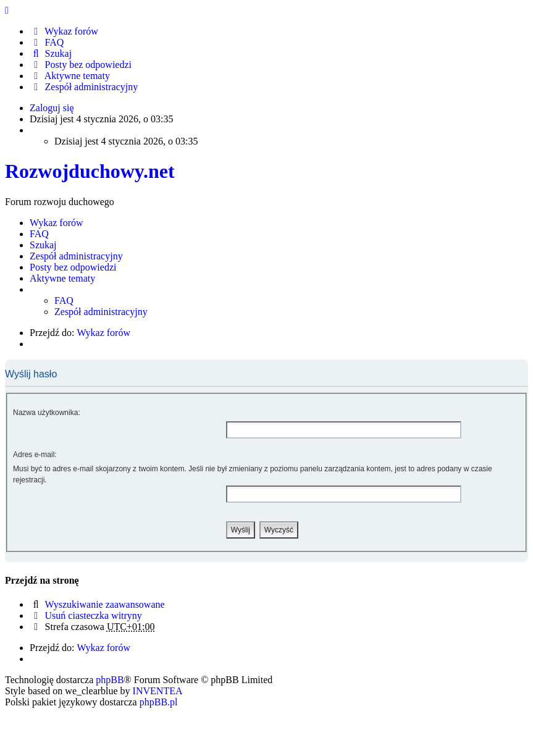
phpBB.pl (159, 702)
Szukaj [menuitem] (51, 53)
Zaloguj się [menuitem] (52, 108)
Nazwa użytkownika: (47, 413)
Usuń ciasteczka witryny (94, 615)
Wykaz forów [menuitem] (64, 31)
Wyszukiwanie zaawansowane (105, 604)
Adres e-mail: (35, 455)
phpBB (110, 680)
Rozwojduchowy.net (90, 171)
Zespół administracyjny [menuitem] (84, 87)
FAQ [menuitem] (47, 42)
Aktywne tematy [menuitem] (70, 76)
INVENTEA (158, 691)
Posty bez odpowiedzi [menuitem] (81, 65)
